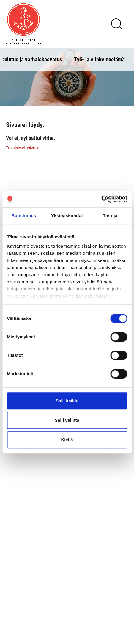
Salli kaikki (67, 401)
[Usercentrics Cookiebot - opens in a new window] (101, 199)
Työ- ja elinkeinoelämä (99, 59)
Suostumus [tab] (24, 216)
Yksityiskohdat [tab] (67, 216)
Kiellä (67, 440)
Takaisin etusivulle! (23, 148)
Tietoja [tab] (110, 216)
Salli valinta (67, 420)
